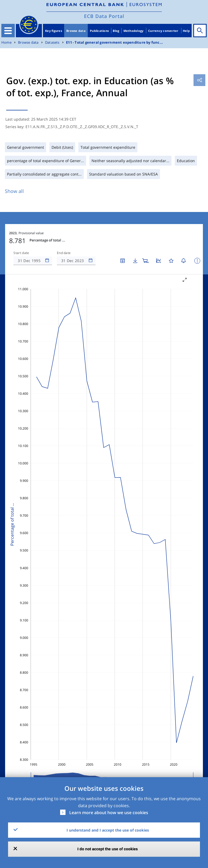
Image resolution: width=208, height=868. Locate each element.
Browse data (76, 31)
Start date (21, 253)
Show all (14, 191)
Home (6, 42)
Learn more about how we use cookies (109, 813)
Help (186, 31)
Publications (99, 31)
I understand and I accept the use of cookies (108, 830)
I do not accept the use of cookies (108, 849)
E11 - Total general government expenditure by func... (114, 42)
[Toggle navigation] (8, 31)
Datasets (52, 42)
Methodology (134, 31)
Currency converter (163, 31)
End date (64, 253)
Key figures (54, 31)
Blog (116, 31)
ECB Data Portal (104, 16)
